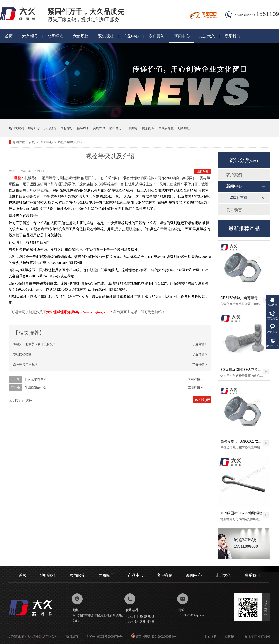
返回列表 (203, 172)
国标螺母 (67, 128)
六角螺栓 (81, 36)
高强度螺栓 (166, 128)
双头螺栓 (106, 36)
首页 (9, 36)
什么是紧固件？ (36, 379)
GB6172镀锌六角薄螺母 (239, 298)
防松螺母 (116, 128)
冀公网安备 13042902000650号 (154, 637)
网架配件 (148, 128)
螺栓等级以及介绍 (70, 142)
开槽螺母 (132, 128)
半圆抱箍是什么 (36, 387)
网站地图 (211, 637)
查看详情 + (195, 379)
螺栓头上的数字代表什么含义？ (34, 344)
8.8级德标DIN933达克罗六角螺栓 (246, 370)
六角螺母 (30, 36)
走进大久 (207, 36)
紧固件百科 (238, 198)
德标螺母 (83, 128)
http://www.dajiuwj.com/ (93, 312)
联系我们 (232, 36)
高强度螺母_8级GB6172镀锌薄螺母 (248, 441)
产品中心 (131, 36)
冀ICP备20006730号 (110, 637)
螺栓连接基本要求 (25, 365)
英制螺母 (99, 128)
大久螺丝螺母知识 (60, 312)
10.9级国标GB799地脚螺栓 (241, 513)
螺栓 (17, 178)
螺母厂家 (34, 128)
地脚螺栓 (55, 36)
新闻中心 (182, 36)
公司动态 (234, 210)
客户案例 (157, 36)
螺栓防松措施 (22, 354)
